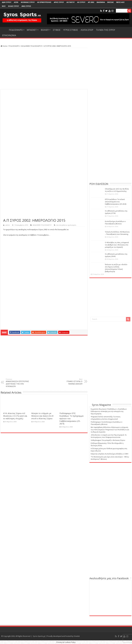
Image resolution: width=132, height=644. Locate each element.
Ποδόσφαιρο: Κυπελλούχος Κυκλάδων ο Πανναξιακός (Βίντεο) (107, 423)
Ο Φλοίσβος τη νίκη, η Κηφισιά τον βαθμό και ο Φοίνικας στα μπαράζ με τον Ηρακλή (117, 245)
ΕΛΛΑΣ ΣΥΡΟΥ (14, 6)
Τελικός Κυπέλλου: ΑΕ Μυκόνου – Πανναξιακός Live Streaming (117, 233)
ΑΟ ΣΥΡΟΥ (81, 2)
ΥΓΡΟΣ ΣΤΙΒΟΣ (71, 30)
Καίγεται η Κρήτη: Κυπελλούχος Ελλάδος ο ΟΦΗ (110, 454)
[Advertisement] (44, 69)
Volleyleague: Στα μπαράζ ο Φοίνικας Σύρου (108, 440)
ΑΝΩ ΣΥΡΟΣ (26, 6)
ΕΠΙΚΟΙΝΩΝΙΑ (9, 35)
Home (4, 46)
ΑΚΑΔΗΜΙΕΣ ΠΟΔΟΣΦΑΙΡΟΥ (32, 46)
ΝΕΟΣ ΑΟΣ (120, 2)
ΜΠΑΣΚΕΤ (32, 30)
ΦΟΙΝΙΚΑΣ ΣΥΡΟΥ (28, 2)
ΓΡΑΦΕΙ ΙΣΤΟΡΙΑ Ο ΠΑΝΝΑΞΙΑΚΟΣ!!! (69, 382)
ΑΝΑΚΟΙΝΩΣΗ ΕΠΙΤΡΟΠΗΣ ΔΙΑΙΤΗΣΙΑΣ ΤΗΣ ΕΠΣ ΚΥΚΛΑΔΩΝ (19, 383)
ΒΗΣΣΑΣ (111, 2)
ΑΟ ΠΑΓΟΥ (71, 2)
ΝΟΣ (4, 6)
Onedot (77, 636)
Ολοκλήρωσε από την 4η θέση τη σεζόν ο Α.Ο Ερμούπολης (117, 190)
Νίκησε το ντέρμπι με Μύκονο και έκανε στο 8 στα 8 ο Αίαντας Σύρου (42, 416)
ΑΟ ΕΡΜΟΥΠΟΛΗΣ (44, 2)
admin (8, 225)
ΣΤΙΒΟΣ (57, 30)
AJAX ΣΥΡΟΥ (7, 2)
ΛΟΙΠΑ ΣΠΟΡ (87, 30)
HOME (4, 30)
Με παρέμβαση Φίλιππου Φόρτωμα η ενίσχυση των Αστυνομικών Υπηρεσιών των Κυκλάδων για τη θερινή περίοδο (110, 430)
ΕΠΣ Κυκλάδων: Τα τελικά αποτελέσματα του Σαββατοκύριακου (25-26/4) (116, 202)
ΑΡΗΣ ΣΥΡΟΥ (59, 2)
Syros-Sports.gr (39, 636)
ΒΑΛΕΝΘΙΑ (101, 2)
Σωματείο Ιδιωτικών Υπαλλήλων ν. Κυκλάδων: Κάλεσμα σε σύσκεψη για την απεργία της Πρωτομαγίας (109, 411)
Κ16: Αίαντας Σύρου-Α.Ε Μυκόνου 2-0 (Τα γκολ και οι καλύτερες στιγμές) (15, 416)
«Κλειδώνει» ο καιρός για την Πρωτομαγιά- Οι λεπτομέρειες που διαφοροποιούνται (109, 436)
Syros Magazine (101, 405)
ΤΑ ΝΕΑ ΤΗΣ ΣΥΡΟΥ (106, 30)
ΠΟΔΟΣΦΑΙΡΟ (16, 30)
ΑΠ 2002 (91, 2)
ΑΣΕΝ (16, 2)
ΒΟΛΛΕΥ (45, 30)
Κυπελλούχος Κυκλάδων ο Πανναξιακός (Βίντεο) (115, 222)
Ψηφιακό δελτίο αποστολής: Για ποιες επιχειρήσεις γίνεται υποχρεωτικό (106, 418)
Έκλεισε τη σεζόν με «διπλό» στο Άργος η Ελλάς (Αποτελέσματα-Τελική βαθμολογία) (116, 268)
